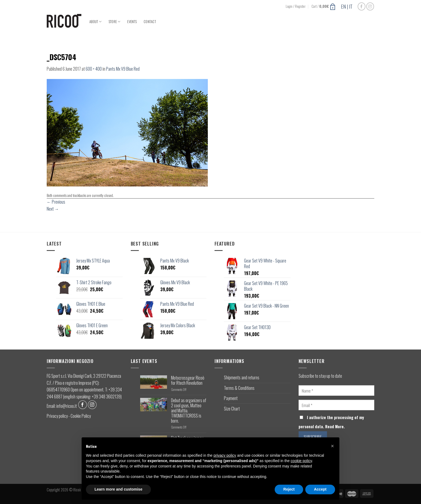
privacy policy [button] (225, 455)
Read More (334, 426)
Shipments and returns (242, 377)
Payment (231, 398)
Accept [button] (320, 489)
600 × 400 (94, 69)
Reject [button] (289, 489)
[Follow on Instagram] (370, 6)
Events (132, 22)
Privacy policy (57, 416)
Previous (56, 202)
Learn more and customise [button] (118, 489)
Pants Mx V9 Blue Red (123, 69)
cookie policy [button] (301, 461)
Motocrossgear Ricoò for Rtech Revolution (188, 380)
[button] (332, 446)
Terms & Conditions (239, 388)
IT (351, 6)
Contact (150, 22)
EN (343, 6)
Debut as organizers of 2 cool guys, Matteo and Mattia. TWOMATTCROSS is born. (189, 411)
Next (53, 209)
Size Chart (232, 409)
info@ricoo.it (67, 406)
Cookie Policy (81, 416)
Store (115, 22)
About (96, 22)
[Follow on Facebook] (362, 6)
